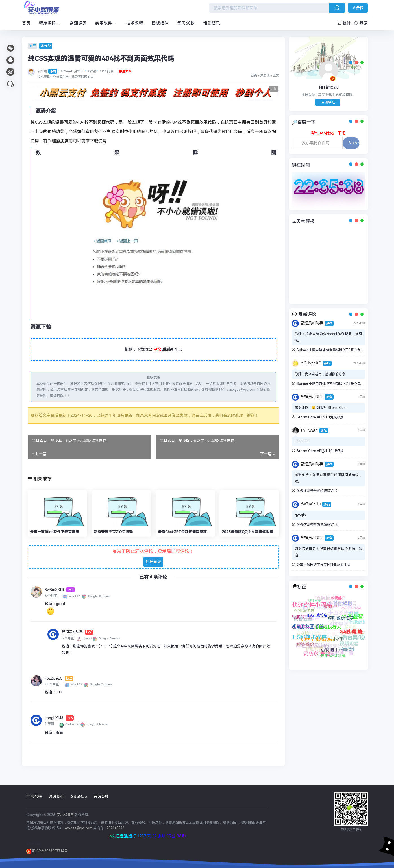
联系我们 (56, 797)
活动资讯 (212, 23)
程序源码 (50, 23)
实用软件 (106, 23)
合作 (358, 8)
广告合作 (34, 797)
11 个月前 (52, 684)
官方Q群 (101, 797)
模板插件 (160, 23)
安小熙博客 (65, 815)
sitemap (34, 844)
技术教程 (135, 23)
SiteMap (79, 797)
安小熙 (47, 71)
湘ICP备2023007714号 (47, 851)
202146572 (115, 828)
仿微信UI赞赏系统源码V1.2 (317, 491)
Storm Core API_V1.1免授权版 (320, 417)
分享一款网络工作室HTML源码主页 (324, 565)
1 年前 (49, 724)
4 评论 (92, 71)
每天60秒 (186, 23)
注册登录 (153, 562)
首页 (26, 23)
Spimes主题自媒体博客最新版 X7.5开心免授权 (332, 350)
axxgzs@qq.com (79, 828)
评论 (157, 349)
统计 (344, 23)
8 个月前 (51, 596)
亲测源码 (78, 23)
